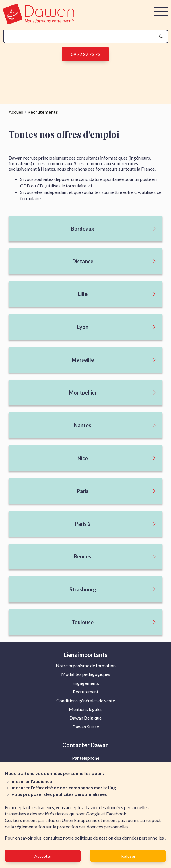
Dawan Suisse (86, 727)
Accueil (16, 112)
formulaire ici (79, 186)
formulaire (30, 198)
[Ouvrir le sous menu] (85, 229)
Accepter (43, 856)
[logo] (39, 23)
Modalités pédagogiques (86, 674)
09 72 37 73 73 (85, 54)
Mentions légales (86, 709)
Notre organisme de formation (86, 665)
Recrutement (86, 692)
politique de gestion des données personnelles (120, 838)
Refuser (128, 856)
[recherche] (81, 37)
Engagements (86, 683)
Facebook (116, 814)
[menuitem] (86, 666)
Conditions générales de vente (86, 700)
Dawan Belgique (85, 718)
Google (93, 814)
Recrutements (43, 112)
